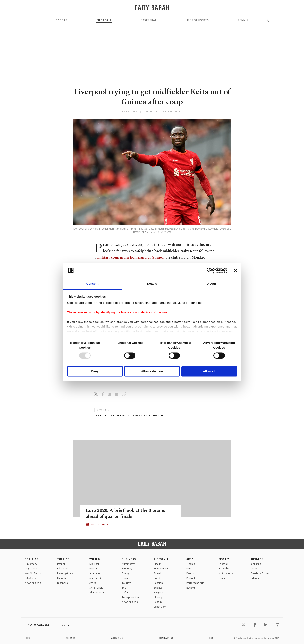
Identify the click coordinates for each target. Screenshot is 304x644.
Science (158, 588)
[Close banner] (236, 270)
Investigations (65, 573)
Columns (256, 564)
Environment (161, 569)
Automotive (128, 564)
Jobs (28, 638)
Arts (190, 559)
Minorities (63, 578)
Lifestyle (161, 559)
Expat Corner (161, 607)
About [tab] (212, 284)
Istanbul (62, 564)
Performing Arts (195, 583)
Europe (93, 569)
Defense (126, 592)
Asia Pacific (96, 578)
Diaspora (62, 583)
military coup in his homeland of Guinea (130, 257)
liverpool (100, 416)
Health (158, 564)
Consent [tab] (92, 284)
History (158, 597)
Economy (127, 569)
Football (104, 20)
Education (63, 569)
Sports (62, 20)
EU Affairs (30, 578)
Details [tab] (152, 284)
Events (190, 573)
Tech (124, 588)
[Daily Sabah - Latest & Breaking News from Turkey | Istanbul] (152, 8)
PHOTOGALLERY (101, 524)
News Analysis (33, 583)
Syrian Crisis (96, 588)
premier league (120, 416)
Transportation (130, 597)
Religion (158, 592)
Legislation (31, 569)
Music (190, 569)
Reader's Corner (260, 573)
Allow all (209, 371)
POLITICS (32, 559)
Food (157, 578)
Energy (126, 573)
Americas (95, 573)
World (95, 559)
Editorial (256, 578)
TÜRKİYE (63, 559)
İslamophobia (97, 592)
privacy (71, 638)
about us (117, 638)
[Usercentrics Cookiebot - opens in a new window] (210, 270)
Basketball (150, 20)
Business (129, 559)
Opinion (258, 559)
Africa (93, 583)
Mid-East (94, 564)
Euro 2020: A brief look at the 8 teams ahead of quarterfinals (126, 513)
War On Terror (33, 573)
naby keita (139, 416)
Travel (157, 573)
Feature (158, 602)
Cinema (191, 564)
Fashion (158, 583)
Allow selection (152, 371)
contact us (166, 638)
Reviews (191, 588)
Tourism (126, 583)
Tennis (243, 20)
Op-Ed (255, 569)
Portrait (191, 578)
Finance (126, 578)
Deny (95, 371)
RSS (211, 638)
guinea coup (157, 416)
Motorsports (198, 20)
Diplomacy (31, 564)
